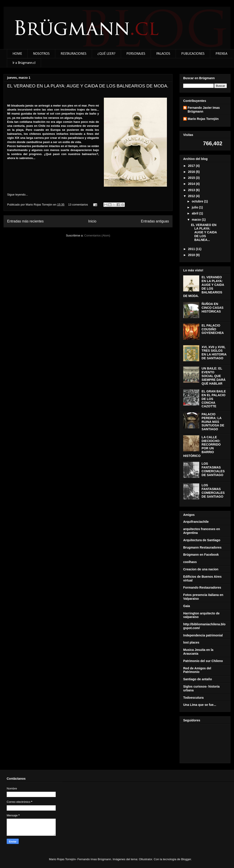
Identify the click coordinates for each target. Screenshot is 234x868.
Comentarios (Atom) (97, 235)
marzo (197, 220)
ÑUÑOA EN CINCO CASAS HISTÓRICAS (213, 308)
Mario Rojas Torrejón (39, 205)
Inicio (92, 221)
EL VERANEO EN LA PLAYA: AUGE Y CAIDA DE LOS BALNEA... (204, 232)
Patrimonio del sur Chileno (203, 661)
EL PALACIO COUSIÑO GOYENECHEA (213, 329)
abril (195, 213)
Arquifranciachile (196, 522)
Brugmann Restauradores (202, 547)
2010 (192, 255)
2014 (192, 184)
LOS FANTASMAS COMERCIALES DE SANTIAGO (213, 469)
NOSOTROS (41, 54)
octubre (198, 201)
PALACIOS (163, 54)
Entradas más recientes (25, 221)
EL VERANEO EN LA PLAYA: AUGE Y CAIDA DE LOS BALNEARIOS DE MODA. (88, 86)
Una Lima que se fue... (200, 705)
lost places (191, 642)
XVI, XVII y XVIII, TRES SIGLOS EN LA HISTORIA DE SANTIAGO (214, 353)
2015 (192, 178)
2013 (192, 190)
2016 (192, 172)
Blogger (186, 859)
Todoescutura (193, 698)
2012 (192, 196)
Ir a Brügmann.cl (24, 63)
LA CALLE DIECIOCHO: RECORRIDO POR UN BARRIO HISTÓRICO (202, 446)
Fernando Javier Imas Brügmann (204, 110)
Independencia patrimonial (203, 635)
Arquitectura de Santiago (202, 540)
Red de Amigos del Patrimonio (197, 670)
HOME (17, 54)
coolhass (190, 562)
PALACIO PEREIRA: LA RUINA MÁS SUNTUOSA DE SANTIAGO (213, 422)
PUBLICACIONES (193, 54)
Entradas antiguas (155, 221)
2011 (192, 249)
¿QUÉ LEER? (106, 54)
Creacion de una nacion (201, 569)
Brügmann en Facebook (201, 555)
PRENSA (221, 54)
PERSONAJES (136, 54)
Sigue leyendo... (17, 195)
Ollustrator (145, 859)
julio (195, 207)
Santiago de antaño (198, 679)
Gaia (187, 606)
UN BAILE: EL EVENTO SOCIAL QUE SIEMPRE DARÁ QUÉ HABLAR (214, 376)
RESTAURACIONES (74, 54)
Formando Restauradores (202, 587)
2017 (192, 166)
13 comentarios (78, 205)
